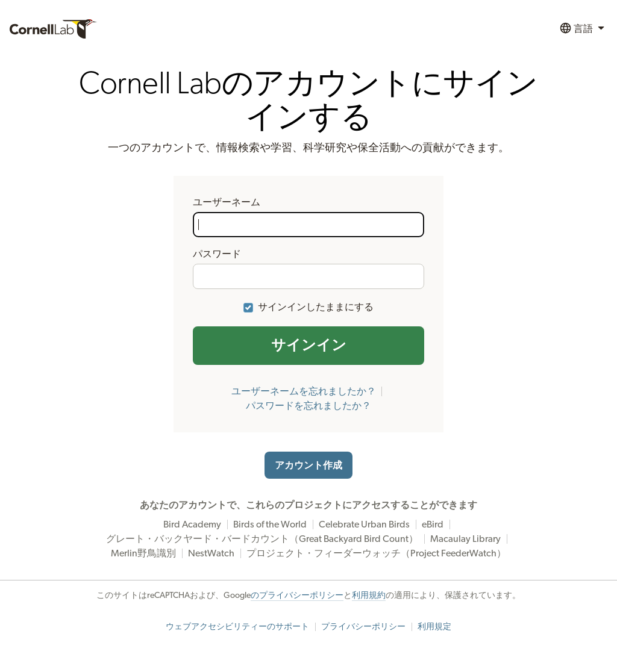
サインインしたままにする (316, 307)
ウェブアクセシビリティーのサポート (237, 627)
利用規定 (434, 627)
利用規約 (369, 596)
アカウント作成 (308, 465)
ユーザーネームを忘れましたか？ (304, 391)
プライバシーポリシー (363, 627)
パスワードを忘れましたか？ (308, 406)
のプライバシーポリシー (297, 596)
